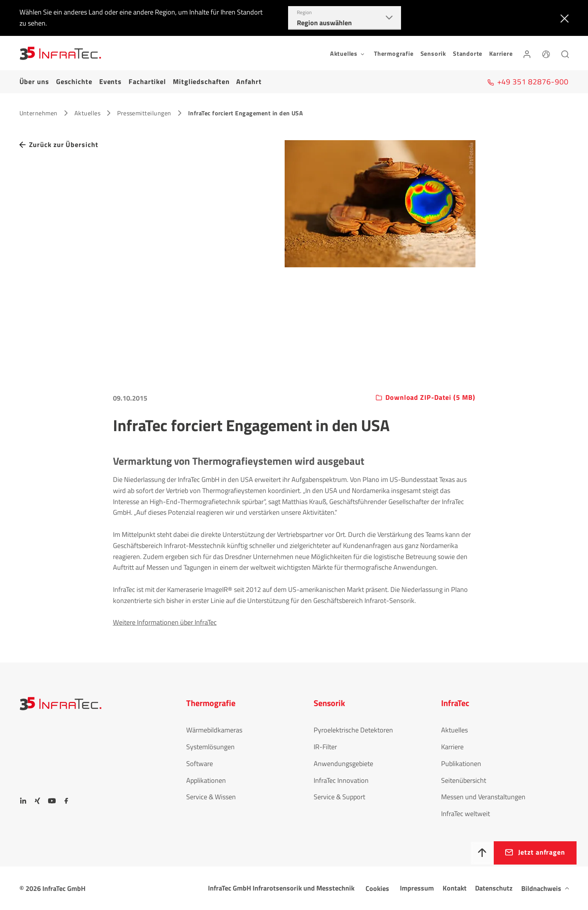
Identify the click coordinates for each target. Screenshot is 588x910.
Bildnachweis (541, 888)
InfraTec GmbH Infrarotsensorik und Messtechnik (281, 888)
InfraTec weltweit (466, 814)
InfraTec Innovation (341, 780)
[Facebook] (66, 801)
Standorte (468, 53)
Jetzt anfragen (542, 852)
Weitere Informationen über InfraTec (165, 622)
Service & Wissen (211, 797)
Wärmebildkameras (214, 730)
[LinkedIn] (23, 801)
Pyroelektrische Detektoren (353, 730)
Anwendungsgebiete (343, 764)
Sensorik (433, 53)
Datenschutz (494, 888)
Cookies (377, 888)
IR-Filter (325, 747)
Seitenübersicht (464, 780)
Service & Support (339, 797)
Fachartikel (147, 82)
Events (110, 82)
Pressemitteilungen (144, 113)
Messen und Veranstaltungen (483, 797)
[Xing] (37, 801)
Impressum (417, 888)
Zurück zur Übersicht (64, 145)
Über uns (34, 82)
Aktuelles (87, 113)
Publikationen (461, 764)
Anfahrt (249, 82)
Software (200, 764)
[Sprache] (546, 53)
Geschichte (74, 82)
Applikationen (206, 780)
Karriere (501, 53)
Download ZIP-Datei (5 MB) (430, 398)
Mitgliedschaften (201, 82)
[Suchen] (565, 53)
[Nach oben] (482, 853)
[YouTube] (52, 801)
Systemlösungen (210, 747)
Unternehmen (39, 113)
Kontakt (455, 888)
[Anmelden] (527, 53)
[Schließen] (563, 18)
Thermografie (394, 53)
